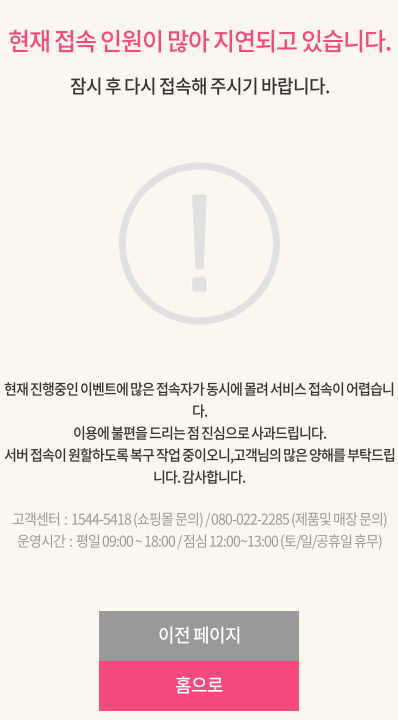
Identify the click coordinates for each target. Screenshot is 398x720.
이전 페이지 (199, 634)
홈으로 (199, 684)
